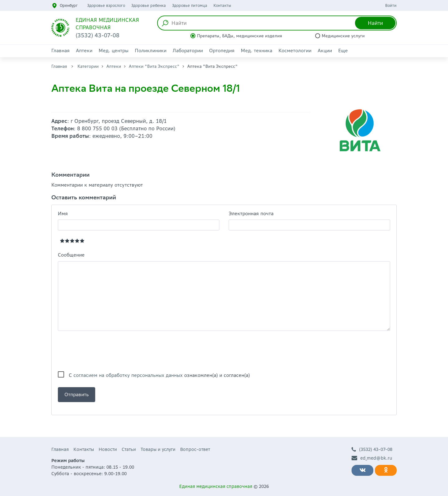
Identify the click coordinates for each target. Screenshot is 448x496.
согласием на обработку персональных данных (128, 375)
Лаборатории (188, 51)
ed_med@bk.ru (372, 458)
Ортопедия (222, 51)
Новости (108, 449)
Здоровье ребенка (149, 5)
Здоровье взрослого (106, 5)
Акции (325, 51)
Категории (88, 66)
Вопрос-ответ (195, 449)
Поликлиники (151, 51)
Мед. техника (257, 51)
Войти (391, 5)
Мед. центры (114, 51)
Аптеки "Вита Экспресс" (154, 66)
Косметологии (295, 51)
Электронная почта (251, 213)
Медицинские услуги (343, 36)
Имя (63, 213)
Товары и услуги (158, 449)
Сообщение (71, 255)
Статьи (129, 449)
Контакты (222, 5)
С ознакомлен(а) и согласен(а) (159, 375)
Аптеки (84, 51)
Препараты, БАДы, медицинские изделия (240, 36)
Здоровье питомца (190, 5)
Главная (61, 51)
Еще (343, 51)
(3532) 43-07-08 (372, 450)
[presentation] (105, 351)
